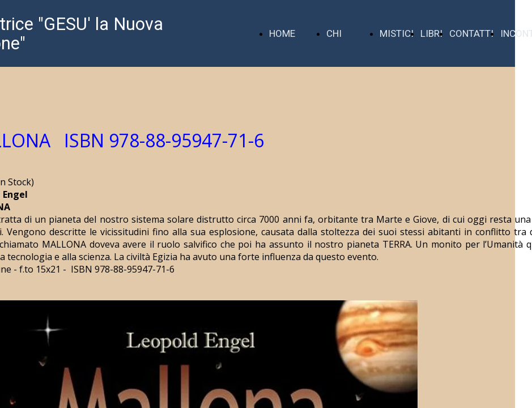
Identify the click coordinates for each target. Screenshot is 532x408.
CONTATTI (471, 33)
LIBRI (431, 33)
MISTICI (397, 33)
